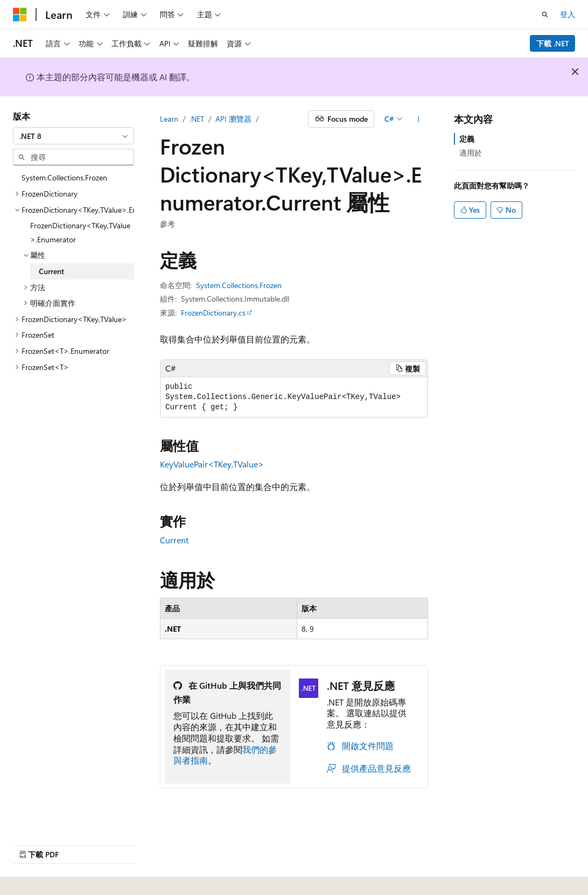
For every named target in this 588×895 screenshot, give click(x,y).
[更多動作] (419, 119)
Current (174, 540)
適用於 (471, 153)
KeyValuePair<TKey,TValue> (212, 464)
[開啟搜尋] (545, 15)
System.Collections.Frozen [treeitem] (64, 177)
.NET (197, 119)
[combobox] (73, 136)
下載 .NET (553, 43)
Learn (169, 119)
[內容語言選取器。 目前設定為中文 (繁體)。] (43, 874)
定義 (467, 139)
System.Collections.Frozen (239, 285)
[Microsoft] (20, 15)
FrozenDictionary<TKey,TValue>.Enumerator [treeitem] (80, 232)
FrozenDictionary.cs (213, 313)
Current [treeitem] (51, 271)
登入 (568, 14)
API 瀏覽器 (233, 119)
